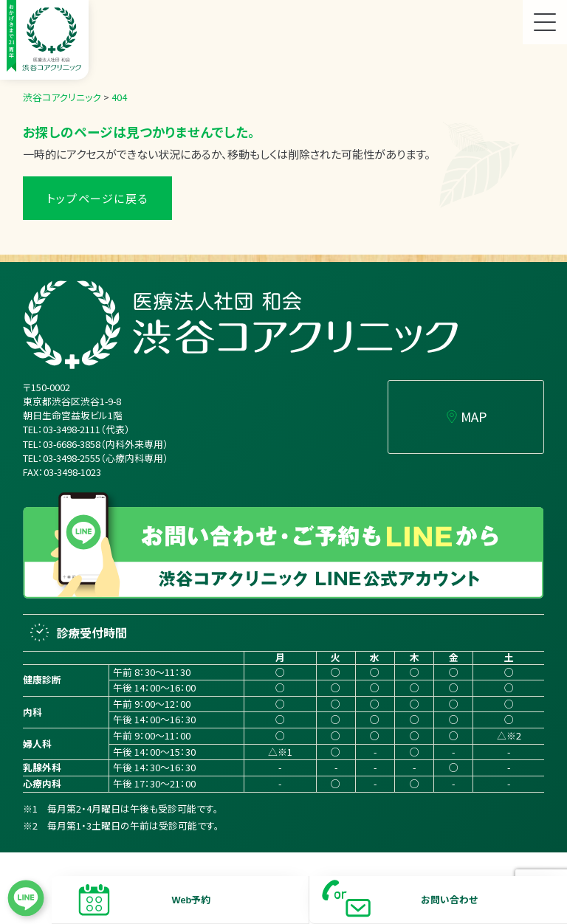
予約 (201, 899)
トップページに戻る (97, 198)
